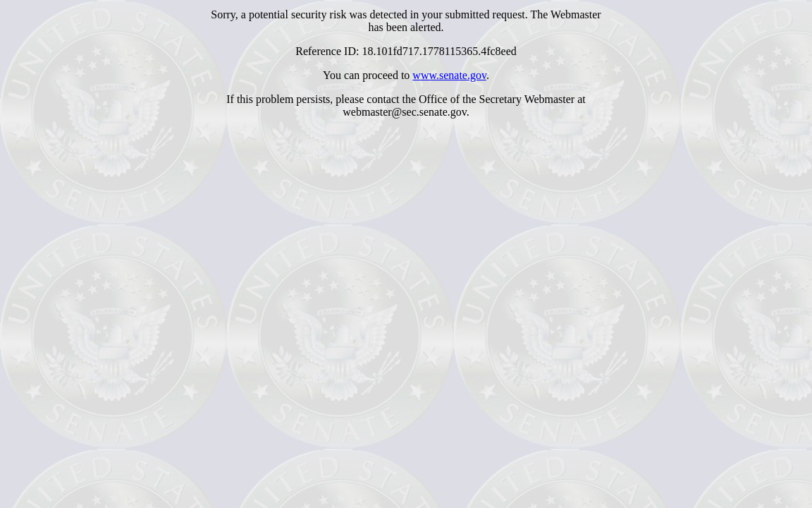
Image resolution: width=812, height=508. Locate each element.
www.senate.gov (449, 75)
